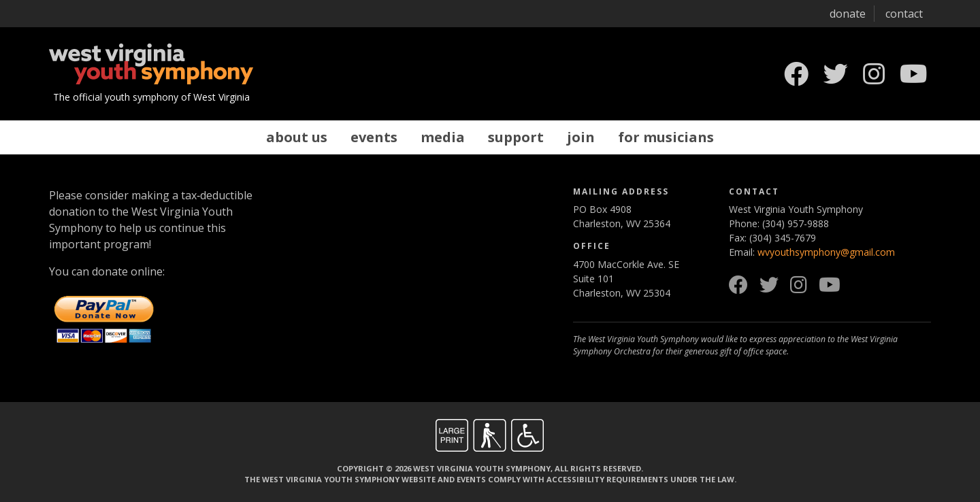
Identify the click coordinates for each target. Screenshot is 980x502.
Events (374, 137)
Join (581, 137)
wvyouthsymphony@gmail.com (826, 252)
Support (516, 137)
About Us (297, 137)
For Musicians (666, 137)
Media (443, 137)
